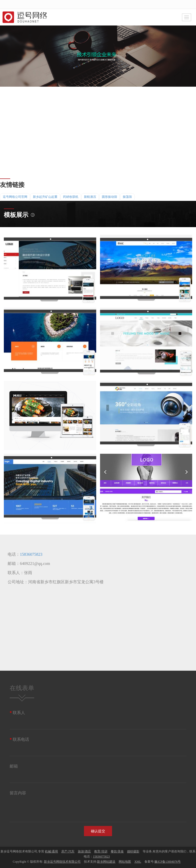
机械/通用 (51, 851)
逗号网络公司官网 (15, 197)
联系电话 (19, 739)
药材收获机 (71, 197)
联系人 (17, 713)
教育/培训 (101, 851)
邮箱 (14, 766)
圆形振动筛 (109, 197)
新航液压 (90, 197)
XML (138, 862)
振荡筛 (127, 197)
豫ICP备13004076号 (168, 862)
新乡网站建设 (106, 862)
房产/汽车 (68, 851)
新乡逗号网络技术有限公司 (62, 862)
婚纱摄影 (133, 851)
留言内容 (18, 793)
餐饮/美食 (117, 851)
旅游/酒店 (84, 851)
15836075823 (31, 554)
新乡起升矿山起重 (45, 197)
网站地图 (125, 862)
